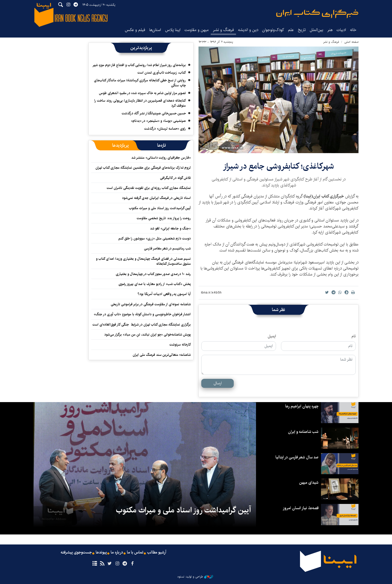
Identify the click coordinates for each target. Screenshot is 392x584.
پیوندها (101, 552)
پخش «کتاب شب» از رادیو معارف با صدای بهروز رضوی (155, 284)
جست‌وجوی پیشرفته (76, 552)
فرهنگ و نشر (223, 30)
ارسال (218, 383)
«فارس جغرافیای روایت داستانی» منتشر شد (161, 158)
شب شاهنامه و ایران (303, 432)
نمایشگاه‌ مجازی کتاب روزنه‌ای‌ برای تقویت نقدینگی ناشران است (149, 188)
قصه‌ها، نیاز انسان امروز (300, 508)
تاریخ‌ (302, 30)
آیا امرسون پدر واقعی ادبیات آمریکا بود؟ (164, 294)
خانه (353, 30)
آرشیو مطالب (157, 552)
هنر (330, 30)
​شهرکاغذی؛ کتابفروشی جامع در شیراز (278, 166)
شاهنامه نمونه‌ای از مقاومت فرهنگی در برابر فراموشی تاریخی (151, 304)
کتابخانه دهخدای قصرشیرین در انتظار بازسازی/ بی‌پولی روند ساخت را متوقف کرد (140, 103)
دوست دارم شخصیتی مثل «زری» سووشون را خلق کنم (155, 238)
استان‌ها (155, 30)
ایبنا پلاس (173, 30)
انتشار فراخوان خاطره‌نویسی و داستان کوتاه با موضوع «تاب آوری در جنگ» (142, 314)
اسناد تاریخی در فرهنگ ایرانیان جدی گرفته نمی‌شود (156, 198)
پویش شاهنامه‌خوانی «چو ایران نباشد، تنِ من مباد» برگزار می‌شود (147, 335)
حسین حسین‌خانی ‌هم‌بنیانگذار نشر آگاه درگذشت (154, 113)
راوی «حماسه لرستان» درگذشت (165, 129)
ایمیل (272, 336)
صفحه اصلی (351, 42)
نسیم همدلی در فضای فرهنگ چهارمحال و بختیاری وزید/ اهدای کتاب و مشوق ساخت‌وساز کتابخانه (143, 261)
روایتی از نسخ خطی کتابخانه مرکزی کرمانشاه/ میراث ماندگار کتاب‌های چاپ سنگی (140, 83)
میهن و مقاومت (197, 30)
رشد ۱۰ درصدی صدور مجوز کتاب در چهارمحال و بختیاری (153, 274)
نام (354, 336)
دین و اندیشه (248, 30)
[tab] (162, 145)
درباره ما (117, 552)
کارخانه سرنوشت (180, 345)
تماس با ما (135, 552)
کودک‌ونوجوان (273, 30)
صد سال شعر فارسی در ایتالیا (297, 457)
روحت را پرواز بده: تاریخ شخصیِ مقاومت (164, 218)
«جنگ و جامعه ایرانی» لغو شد (170, 228)
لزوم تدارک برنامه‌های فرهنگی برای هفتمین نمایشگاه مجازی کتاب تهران (143, 168)
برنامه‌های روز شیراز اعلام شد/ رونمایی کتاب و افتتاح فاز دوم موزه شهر (139, 65)
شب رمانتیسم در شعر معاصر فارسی (167, 248)
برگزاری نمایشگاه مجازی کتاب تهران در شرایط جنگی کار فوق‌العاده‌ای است (142, 325)
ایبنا (317, 14)
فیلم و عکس (135, 30)
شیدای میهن (309, 483)
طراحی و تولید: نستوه (195, 577)
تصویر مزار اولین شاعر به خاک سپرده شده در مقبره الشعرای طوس (142, 93)
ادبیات (341, 30)
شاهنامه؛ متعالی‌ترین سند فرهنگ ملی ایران (162, 355)
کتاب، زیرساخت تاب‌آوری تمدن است (162, 73)
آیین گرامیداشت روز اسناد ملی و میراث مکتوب (160, 208)
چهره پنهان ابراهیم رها (302, 406)
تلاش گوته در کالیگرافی (175, 178)
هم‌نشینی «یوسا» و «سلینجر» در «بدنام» (158, 121)
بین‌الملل (316, 30)
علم (291, 30)
